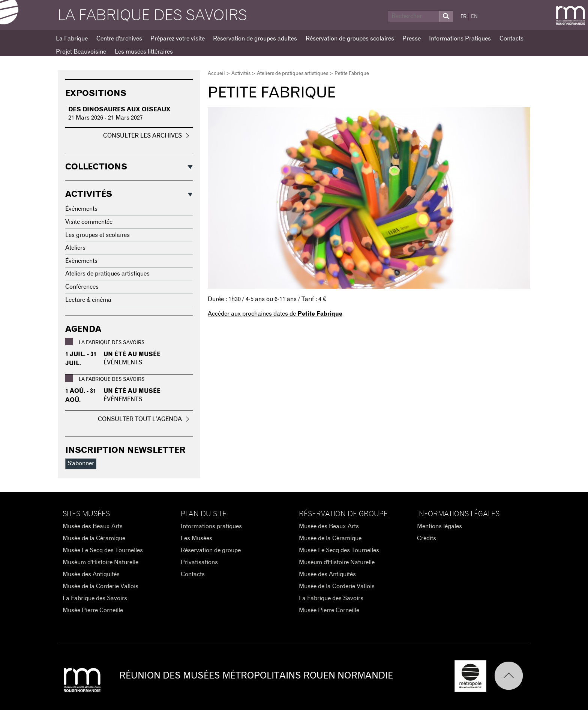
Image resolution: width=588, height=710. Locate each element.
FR (463, 17)
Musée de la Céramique (94, 538)
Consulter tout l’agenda (140, 419)
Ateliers (75, 248)
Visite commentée (89, 222)
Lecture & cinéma (88, 300)
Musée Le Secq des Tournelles (103, 550)
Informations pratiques (211, 526)
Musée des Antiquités (91, 574)
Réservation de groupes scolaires (350, 39)
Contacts (511, 39)
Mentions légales (439, 526)
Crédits (427, 538)
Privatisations (199, 562)
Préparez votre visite (178, 39)
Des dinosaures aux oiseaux (119, 109)
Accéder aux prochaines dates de (275, 314)
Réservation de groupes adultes (255, 39)
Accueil (216, 74)
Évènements (81, 261)
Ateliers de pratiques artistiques (292, 74)
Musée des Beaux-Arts (93, 526)
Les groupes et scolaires (97, 235)
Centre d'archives (119, 39)
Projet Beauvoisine (81, 52)
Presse (412, 39)
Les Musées (196, 538)
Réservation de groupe (211, 550)
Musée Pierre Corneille (93, 610)
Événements (81, 209)
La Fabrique (72, 39)
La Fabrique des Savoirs (95, 598)
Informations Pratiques (460, 39)
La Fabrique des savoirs (152, 16)
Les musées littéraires (144, 52)
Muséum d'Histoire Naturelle (100, 562)
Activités (241, 74)
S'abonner (81, 463)
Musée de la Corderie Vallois (100, 586)
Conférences (82, 287)
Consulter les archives (142, 136)
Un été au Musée (132, 354)
